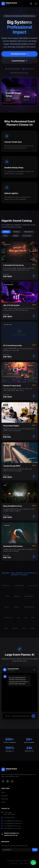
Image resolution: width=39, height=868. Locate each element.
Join (35, 850)
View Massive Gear (20, 54)
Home (3, 792)
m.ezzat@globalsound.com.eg (12, 826)
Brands (3, 802)
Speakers (17, 232)
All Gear (6, 232)
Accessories (27, 236)
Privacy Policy (14, 864)
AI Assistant (5, 799)
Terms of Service (24, 864)
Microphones (29, 232)
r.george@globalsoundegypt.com (13, 823)
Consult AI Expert (19, 61)
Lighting (15, 236)
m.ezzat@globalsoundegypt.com (13, 821)
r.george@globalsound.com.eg (12, 828)
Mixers (6, 236)
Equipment (4, 796)
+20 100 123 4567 (9, 818)
